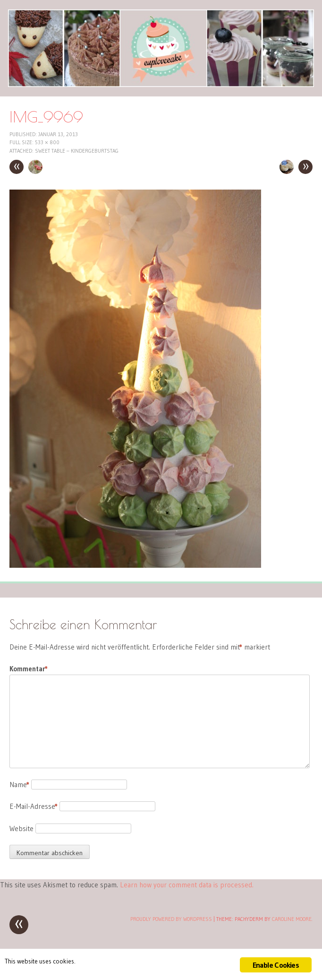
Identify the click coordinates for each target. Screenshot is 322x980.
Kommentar (29, 669)
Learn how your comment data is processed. (187, 885)
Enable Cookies (276, 965)
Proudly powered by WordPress (171, 919)
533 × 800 (47, 142)
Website (21, 828)
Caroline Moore (292, 919)
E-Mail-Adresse (34, 806)
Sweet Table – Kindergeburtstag (77, 151)
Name (19, 785)
